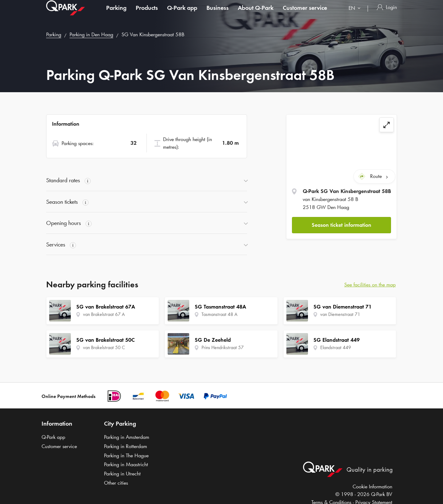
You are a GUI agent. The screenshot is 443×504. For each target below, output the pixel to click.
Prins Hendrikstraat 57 (223, 347)
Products (147, 14)
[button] (341, 225)
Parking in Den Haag (91, 34)
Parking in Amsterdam (127, 437)
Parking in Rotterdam (126, 446)
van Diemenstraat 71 (340, 314)
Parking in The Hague (126, 455)
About (256, 14)
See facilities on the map (370, 285)
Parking (116, 14)
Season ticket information (341, 225)
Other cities (116, 483)
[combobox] (356, 15)
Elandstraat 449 (336, 347)
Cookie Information (372, 486)
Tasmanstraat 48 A (220, 314)
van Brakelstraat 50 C (104, 347)
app (182, 14)
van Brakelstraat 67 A (104, 314)
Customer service (305, 14)
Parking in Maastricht (126, 464)
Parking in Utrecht (122, 474)
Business (218, 14)
